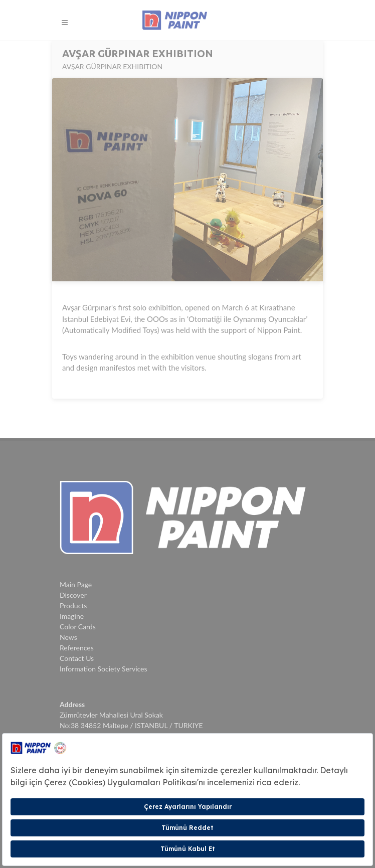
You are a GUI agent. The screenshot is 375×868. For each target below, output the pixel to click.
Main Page (76, 584)
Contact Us (77, 658)
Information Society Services (104, 669)
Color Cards (78, 627)
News (68, 637)
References (77, 648)
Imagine (72, 616)
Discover (73, 595)
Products (73, 605)
